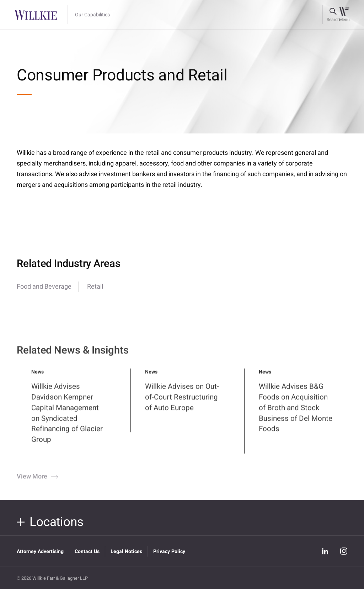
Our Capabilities (92, 15)
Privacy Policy (169, 551)
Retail (95, 287)
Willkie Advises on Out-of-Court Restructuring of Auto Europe (182, 404)
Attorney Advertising (40, 551)
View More (37, 483)
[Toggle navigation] (344, 15)
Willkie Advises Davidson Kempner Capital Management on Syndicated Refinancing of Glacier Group (67, 420)
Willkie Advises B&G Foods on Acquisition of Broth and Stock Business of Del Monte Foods (296, 414)
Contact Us (87, 551)
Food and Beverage (44, 287)
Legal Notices (126, 551)
